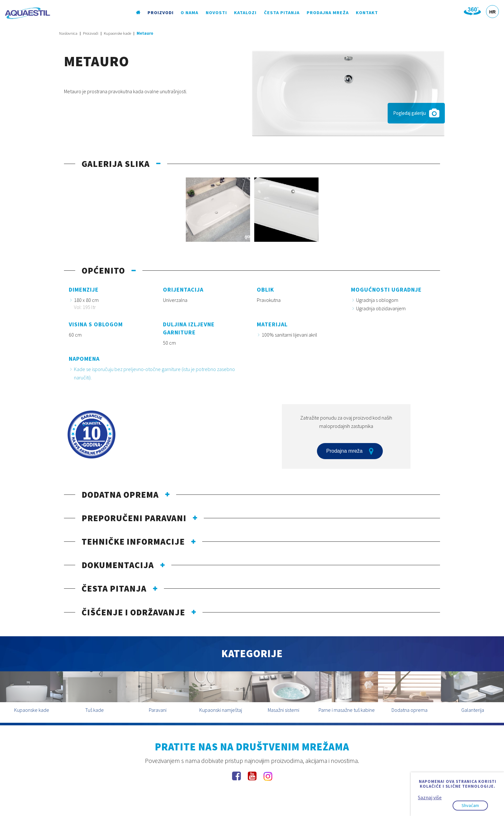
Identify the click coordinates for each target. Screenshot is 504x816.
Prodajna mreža (328, 13)
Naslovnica (68, 33)
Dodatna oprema (120, 494)
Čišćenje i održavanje (133, 612)
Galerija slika (116, 164)
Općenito (103, 270)
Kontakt (367, 13)
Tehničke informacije (133, 541)
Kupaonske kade (117, 33)
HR (492, 12)
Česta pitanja (282, 13)
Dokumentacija (118, 565)
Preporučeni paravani (134, 518)
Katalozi (245, 13)
